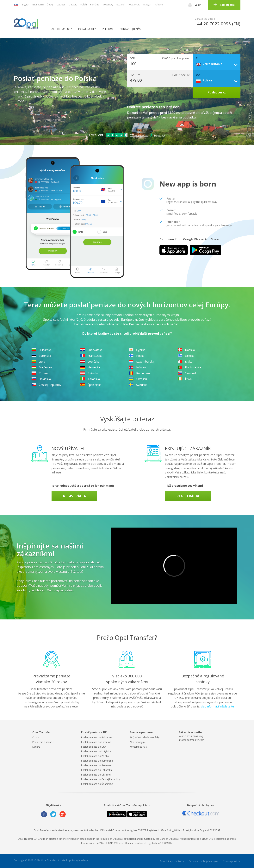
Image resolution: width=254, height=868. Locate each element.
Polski (84, 5)
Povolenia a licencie (43, 742)
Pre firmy (108, 29)
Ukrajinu (138, 379)
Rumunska (139, 373)
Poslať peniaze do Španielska (97, 784)
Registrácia (227, 5)
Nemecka (90, 367)
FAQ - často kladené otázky (145, 737)
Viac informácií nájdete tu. (218, 706)
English (25, 5)
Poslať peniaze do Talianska (96, 770)
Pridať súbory (87, 29)
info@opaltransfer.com (191, 740)
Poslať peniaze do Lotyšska (96, 751)
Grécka (186, 356)
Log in (198, 5)
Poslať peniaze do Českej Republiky (101, 779)
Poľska (40, 373)
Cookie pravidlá (232, 861)
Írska (185, 379)
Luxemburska (141, 361)
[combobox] (218, 64)
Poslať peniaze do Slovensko (97, 765)
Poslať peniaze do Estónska (96, 742)
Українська (134, 5)
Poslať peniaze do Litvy (94, 747)
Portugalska (189, 367)
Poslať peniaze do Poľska (95, 756)
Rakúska (89, 373)
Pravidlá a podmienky (172, 861)
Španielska (91, 385)
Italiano (159, 5)
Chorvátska (91, 350)
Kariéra (36, 747)
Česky (50, 5)
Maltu (185, 361)
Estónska (41, 356)
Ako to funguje (138, 742)
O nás (36, 737)
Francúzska (91, 356)
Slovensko (188, 373)
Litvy (38, 361)
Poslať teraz (217, 92)
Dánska (186, 350)
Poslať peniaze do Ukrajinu (96, 775)
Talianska (90, 379)
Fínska (137, 356)
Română (95, 5)
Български (38, 5)
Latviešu (61, 5)
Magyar (147, 5)
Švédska (138, 385)
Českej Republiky (46, 385)
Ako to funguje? (62, 29)
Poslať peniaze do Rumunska (97, 761)
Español (121, 5)
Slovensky (108, 5)
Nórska (137, 367)
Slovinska (41, 379)
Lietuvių (73, 5)
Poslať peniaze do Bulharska (97, 737)
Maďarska (42, 367)
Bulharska (41, 350)
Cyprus (137, 350)
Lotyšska (90, 361)
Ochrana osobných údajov (203, 861)
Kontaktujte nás (130, 29)
